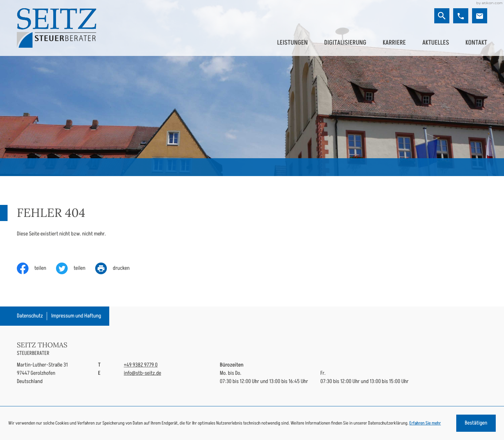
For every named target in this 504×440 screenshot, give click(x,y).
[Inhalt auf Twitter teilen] (76, 268)
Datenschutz (30, 316)
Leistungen (292, 42)
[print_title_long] (117, 268)
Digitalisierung (345, 42)
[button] (461, 16)
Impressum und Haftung (76, 316)
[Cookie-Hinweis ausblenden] (476, 423)
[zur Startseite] (57, 28)
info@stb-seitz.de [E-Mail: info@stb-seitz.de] (142, 373)
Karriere (394, 42)
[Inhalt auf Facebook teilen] (36, 268)
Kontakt (476, 42)
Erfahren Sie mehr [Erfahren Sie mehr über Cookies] (425, 423)
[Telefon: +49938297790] (141, 365)
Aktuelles (436, 42)
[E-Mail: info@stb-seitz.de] (480, 16)
